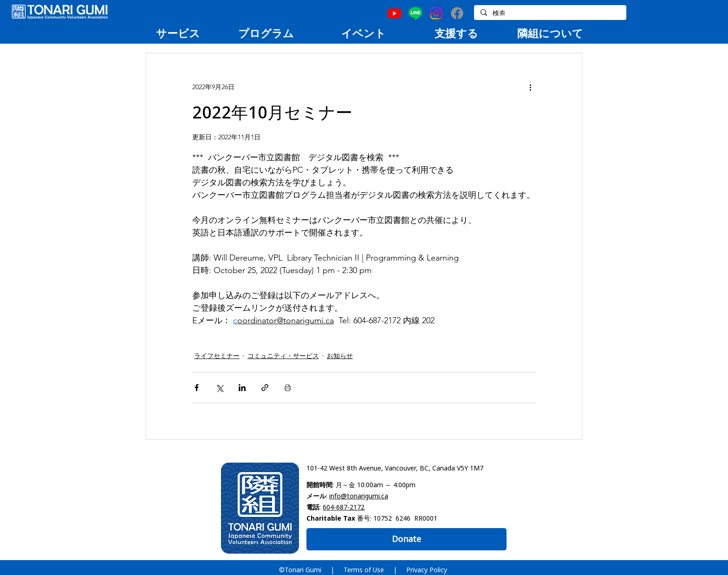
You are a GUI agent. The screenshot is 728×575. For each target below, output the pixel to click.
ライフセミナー (217, 356)
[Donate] (406, 539)
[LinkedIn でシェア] (242, 388)
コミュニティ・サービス (283, 356)
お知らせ (340, 356)
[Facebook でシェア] (197, 388)
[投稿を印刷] (288, 388)
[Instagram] (436, 13)
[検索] (550, 13)
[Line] (415, 13)
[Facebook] (457, 13)
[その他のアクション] (530, 87)
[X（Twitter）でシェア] (219, 388)
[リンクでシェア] (265, 388)
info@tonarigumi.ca (359, 496)
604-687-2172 (344, 507)
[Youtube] (394, 13)
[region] (178, 33)
